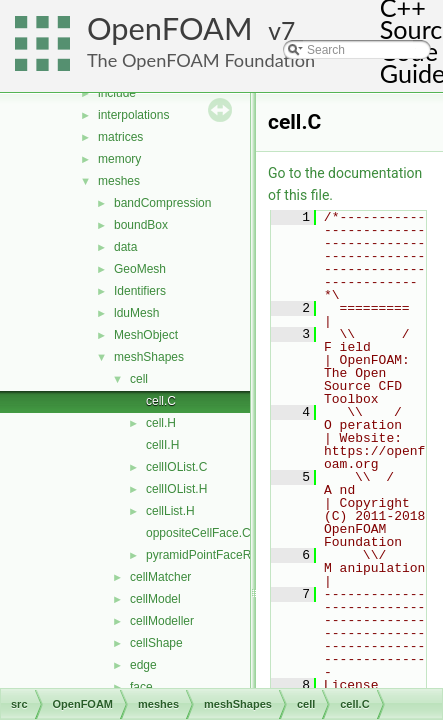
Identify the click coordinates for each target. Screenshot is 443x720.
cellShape (156, 643)
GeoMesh (140, 269)
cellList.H (170, 511)
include (117, 93)
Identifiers (140, 291)
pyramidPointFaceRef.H (209, 555)
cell (139, 379)
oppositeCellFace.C (198, 533)
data (125, 247)
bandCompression (162, 203)
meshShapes (149, 357)
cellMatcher (160, 577)
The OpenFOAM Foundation (201, 60)
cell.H (161, 423)
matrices (120, 137)
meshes (119, 181)
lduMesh (136, 313)
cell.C (161, 401)
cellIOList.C (176, 467)
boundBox (141, 225)
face (141, 687)
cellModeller (162, 621)
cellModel (155, 599)
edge (143, 665)
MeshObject (146, 335)
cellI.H (162, 445)
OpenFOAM (170, 28)
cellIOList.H (176, 489)
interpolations (133, 115)
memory (119, 159)
